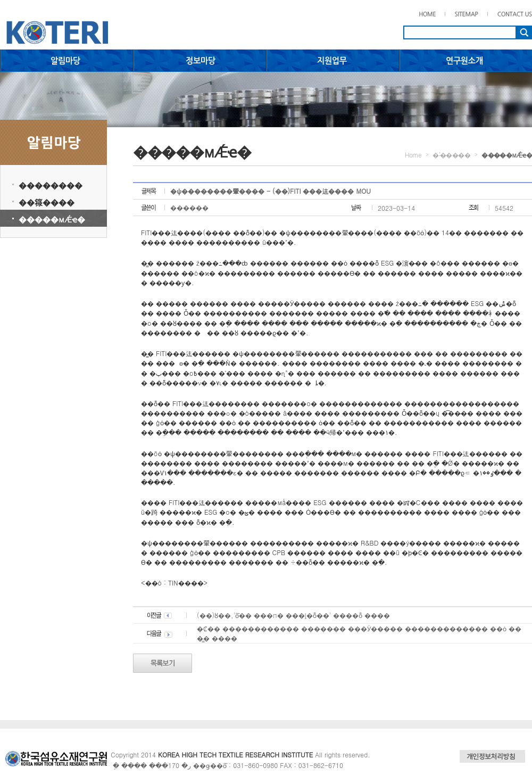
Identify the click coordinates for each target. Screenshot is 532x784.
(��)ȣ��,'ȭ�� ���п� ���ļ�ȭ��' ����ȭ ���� (293, 615)
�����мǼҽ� (52, 219)
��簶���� (47, 202)
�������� (51, 185)
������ (189, 207)
